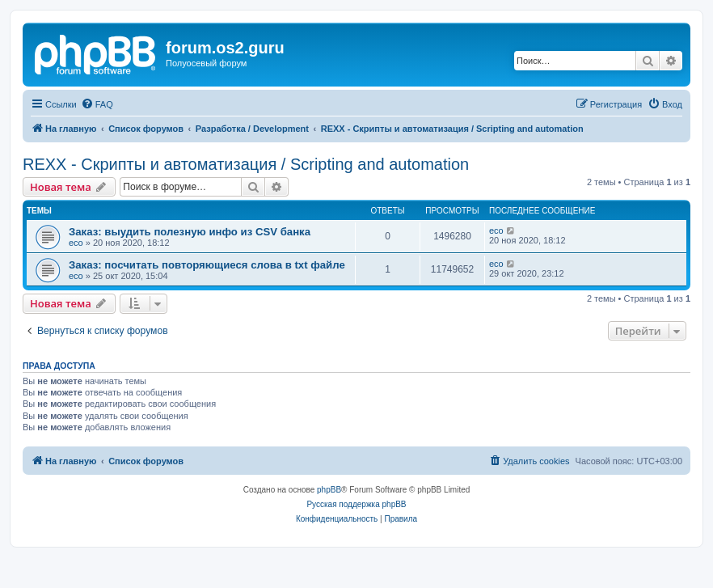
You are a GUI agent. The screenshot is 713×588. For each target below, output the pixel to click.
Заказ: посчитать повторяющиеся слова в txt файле (207, 265)
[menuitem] (97, 104)
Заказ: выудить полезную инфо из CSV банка (190, 232)
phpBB (329, 490)
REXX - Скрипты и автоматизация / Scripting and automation (246, 164)
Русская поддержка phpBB (356, 504)
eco (76, 243)
